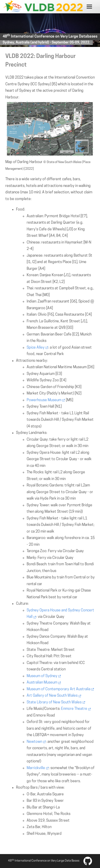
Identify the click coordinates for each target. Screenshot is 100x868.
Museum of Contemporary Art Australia (59, 689)
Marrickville (36, 768)
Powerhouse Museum (44, 400)
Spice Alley (36, 348)
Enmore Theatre (74, 709)
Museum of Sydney (42, 676)
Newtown (34, 742)
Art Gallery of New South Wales (52, 696)
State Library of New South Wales (54, 702)
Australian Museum (42, 683)
